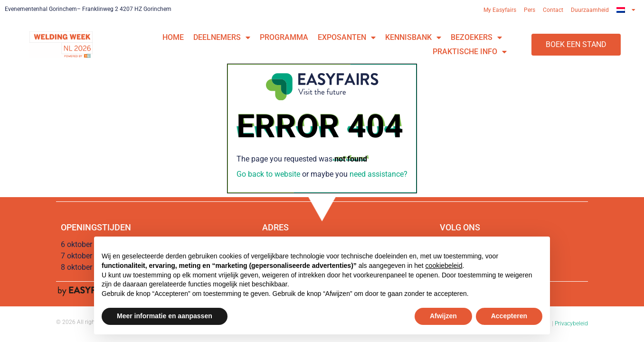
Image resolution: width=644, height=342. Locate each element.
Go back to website (268, 174)
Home (173, 37)
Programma (284, 37)
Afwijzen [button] (443, 316)
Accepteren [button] (509, 316)
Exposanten (347, 38)
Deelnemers (222, 38)
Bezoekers (476, 38)
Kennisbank (413, 38)
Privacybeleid (571, 323)
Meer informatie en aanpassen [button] (165, 316)
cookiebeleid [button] (444, 266)
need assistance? (379, 174)
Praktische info (470, 52)
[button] (576, 45)
